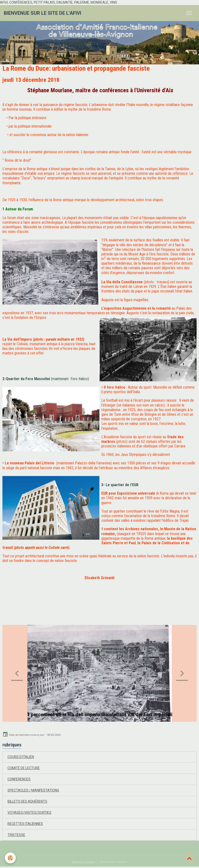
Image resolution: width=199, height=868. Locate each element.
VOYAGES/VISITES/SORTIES (29, 813)
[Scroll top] (189, 858)
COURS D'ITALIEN (21, 757)
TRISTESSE (16, 835)
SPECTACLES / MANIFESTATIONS (33, 790)
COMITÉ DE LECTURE (24, 768)
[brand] (43, 13)
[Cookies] (10, 858)
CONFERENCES (19, 779)
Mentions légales (83, 862)
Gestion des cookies (113, 862)
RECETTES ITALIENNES (25, 824)
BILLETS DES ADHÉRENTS (27, 801)
